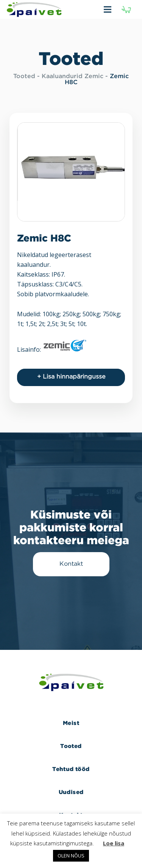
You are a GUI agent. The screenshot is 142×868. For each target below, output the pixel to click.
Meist (71, 723)
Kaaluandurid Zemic (73, 76)
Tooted (24, 76)
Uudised (71, 792)
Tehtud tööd (71, 769)
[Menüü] (100, 9)
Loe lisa (114, 843)
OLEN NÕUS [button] (71, 856)
